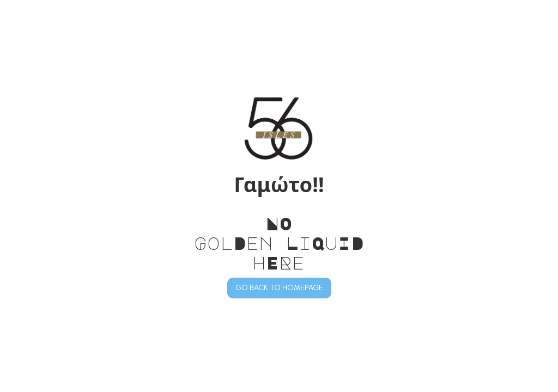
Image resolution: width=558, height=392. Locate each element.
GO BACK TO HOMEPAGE (279, 288)
